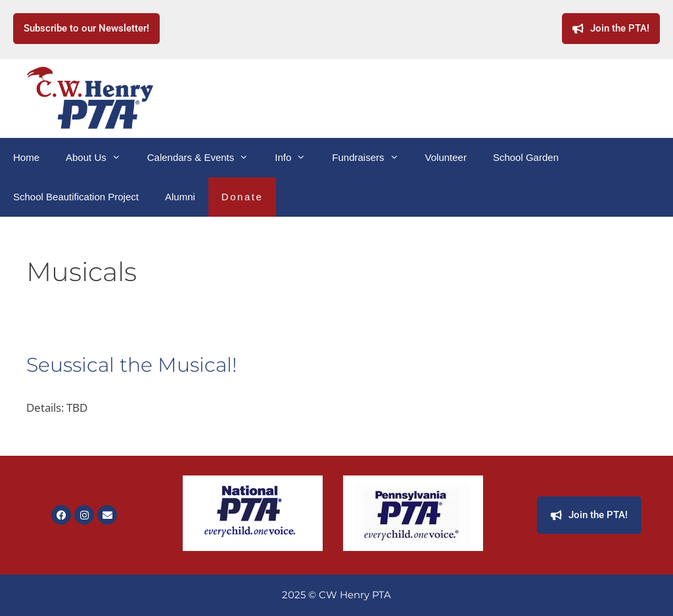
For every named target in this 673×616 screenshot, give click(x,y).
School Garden (526, 157)
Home (26, 157)
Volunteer (446, 157)
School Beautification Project (76, 197)
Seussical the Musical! (132, 365)
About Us (100, 158)
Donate (243, 197)
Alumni (180, 197)
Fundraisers (372, 158)
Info (297, 158)
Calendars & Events (205, 158)
